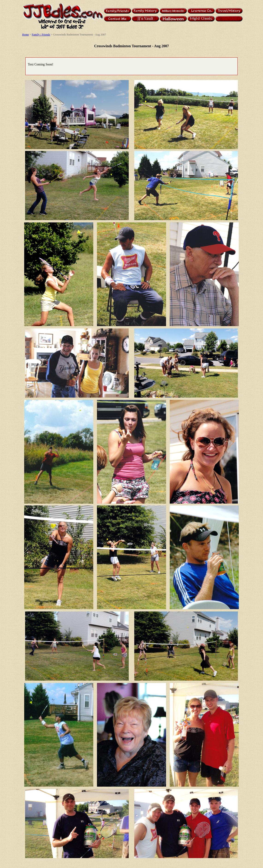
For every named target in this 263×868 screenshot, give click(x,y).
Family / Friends (41, 35)
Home (25, 35)
